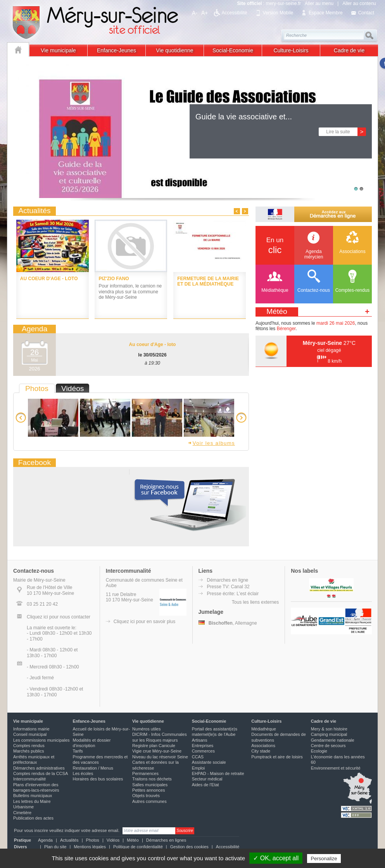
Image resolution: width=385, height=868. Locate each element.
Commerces (203, 751)
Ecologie (319, 751)
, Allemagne (228, 623)
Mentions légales (90, 847)
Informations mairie (31, 729)
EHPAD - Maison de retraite (218, 773)
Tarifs (78, 751)
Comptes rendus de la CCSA (41, 773)
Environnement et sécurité (336, 768)
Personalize (324, 859)
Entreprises (203, 746)
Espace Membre (325, 13)
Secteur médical (207, 779)
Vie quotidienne (174, 50)
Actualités (69, 840)
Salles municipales (150, 785)
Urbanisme (23, 807)
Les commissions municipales (41, 740)
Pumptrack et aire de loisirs (277, 757)
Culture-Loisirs (291, 50)
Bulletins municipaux (33, 796)
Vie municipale (58, 50)
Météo (133, 840)
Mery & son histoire (329, 729)
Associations (263, 746)
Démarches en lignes (166, 840)
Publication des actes (33, 818)
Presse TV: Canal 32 (228, 587)
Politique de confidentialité (138, 847)
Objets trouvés (146, 796)
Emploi (199, 768)
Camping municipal (329, 734)
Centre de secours (328, 746)
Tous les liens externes (255, 602)
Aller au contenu (359, 3)
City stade (261, 751)
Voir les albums (211, 443)
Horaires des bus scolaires (98, 779)
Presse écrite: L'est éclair (233, 594)
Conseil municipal (30, 734)
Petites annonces (148, 790)
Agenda (45, 840)
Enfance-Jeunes (117, 50)
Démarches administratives (39, 768)
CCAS (198, 757)
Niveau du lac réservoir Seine (160, 757)
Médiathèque (264, 729)
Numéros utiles (146, 729)
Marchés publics (28, 751)
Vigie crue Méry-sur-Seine (157, 751)
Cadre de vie (349, 50)
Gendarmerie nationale (333, 740)
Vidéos (113, 840)
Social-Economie (233, 50)
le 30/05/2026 (152, 355)
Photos (93, 840)
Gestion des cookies (189, 847)
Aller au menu (319, 3)
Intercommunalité (29, 779)
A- (195, 13)
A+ (205, 13)
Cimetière (22, 813)
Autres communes (149, 801)
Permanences (145, 773)
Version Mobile (278, 13)
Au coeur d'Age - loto (153, 344)
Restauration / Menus (93, 768)
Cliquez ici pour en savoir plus (144, 622)
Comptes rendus (29, 746)
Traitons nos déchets (152, 779)
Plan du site (55, 847)
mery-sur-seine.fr (283, 3)
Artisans (200, 740)
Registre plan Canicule (154, 746)
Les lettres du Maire (32, 801)
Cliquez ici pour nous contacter (59, 617)
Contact (366, 13)
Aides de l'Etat (205, 785)
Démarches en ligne (228, 580)
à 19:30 (152, 363)
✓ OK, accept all (276, 858)
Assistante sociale (209, 762)
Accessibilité (235, 13)
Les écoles (83, 773)
